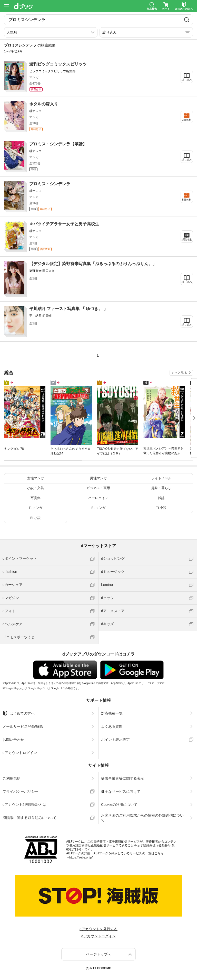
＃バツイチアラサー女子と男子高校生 (64, 224)
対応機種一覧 (112, 713)
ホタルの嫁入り (44, 104)
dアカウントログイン (20, 753)
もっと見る (179, 373)
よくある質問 (112, 726)
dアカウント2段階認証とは (24, 805)
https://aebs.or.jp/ (81, 857)
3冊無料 (187, 120)
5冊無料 (187, 200)
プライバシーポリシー (21, 791)
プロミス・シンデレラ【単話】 (58, 144)
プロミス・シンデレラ (50, 184)
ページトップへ (98, 954)
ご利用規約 (12, 778)
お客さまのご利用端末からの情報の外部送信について (142, 818)
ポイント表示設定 (115, 740)
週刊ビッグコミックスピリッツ (58, 64)
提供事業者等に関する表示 (123, 778)
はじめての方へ (19, 713)
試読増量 (187, 240)
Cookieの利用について (119, 805)
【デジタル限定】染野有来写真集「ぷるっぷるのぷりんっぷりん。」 (93, 264)
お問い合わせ (13, 740)
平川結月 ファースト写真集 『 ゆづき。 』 (68, 309)
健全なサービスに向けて (121, 791)
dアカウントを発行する (98, 929)
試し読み (187, 80)
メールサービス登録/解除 (23, 726)
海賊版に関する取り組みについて (29, 818)
